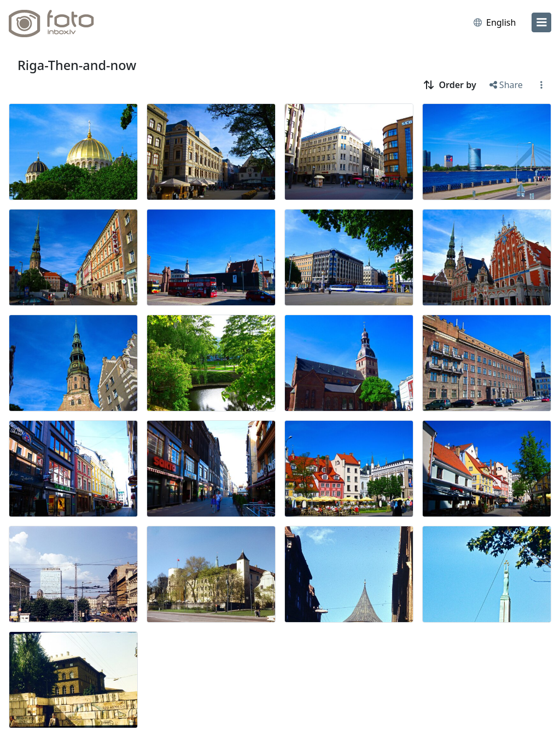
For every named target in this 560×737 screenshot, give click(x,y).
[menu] (541, 22)
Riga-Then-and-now (77, 65)
